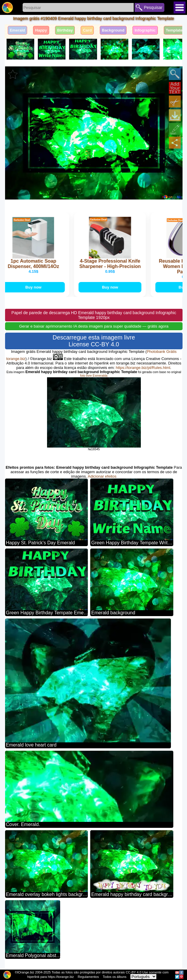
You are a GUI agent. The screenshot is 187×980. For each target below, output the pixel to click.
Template (174, 30)
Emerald (17, 30)
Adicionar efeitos (102, 477)
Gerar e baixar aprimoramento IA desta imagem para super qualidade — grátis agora (94, 327)
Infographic (145, 30)
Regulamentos (88, 977)
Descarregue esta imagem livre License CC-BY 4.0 (94, 341)
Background (113, 30)
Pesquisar (153, 7)
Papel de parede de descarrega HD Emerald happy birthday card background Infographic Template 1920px (94, 316)
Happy (41, 30)
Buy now (36, 288)
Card (87, 30)
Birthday (65, 30)
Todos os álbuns (115, 977)
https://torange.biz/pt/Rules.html (143, 368)
